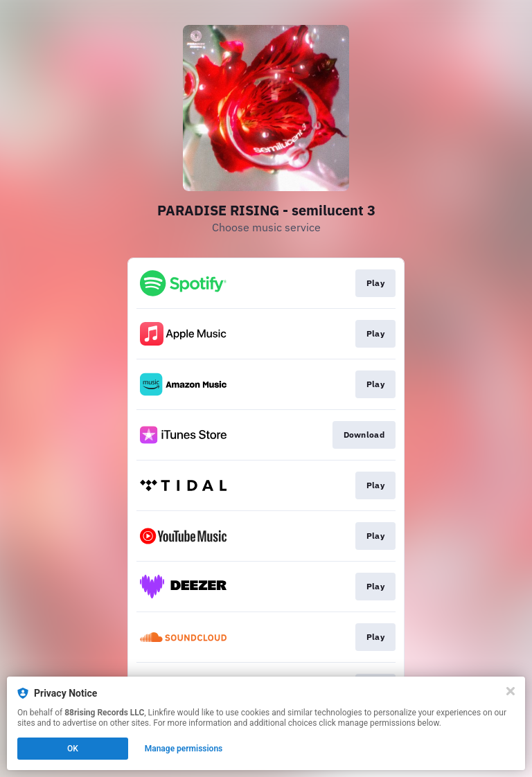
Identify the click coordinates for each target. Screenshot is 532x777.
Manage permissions (184, 749)
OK (73, 749)
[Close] (511, 691)
